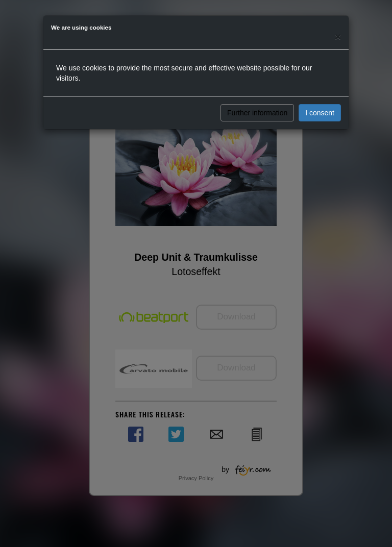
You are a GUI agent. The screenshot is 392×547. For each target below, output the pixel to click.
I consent (320, 113)
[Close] (338, 36)
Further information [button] (257, 113)
